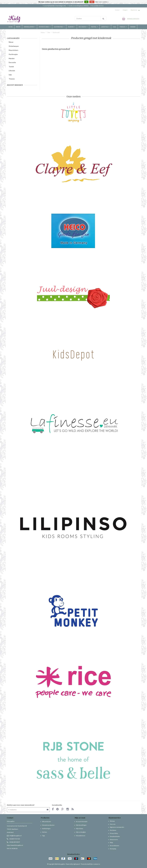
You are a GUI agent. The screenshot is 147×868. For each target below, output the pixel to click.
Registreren (134, 10)
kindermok (56, 32)
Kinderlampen (30, 27)
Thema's (123, 27)
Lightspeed (76, 864)
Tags (49, 32)
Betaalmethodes (115, 836)
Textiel (94, 27)
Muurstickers (45, 27)
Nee (92, 2)
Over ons (113, 824)
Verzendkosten (114, 846)
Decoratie (83, 27)
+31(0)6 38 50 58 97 (13, 842)
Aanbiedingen (46, 829)
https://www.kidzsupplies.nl (15, 845)
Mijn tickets (80, 829)
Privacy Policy (114, 833)
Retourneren (114, 840)
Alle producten (47, 822)
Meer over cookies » (102, 2)
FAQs (111, 842)
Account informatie (82, 822)
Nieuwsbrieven (81, 836)
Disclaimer (113, 830)
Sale (114, 27)
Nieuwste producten (48, 825)
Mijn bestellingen (81, 825)
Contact (117, 10)
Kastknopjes (59, 27)
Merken (133, 27)
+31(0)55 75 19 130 (13, 839)
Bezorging (113, 849)
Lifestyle (105, 27)
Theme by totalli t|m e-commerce (90, 864)
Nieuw (18, 27)
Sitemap (112, 821)
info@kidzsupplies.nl (14, 836)
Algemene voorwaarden (117, 827)
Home (11, 27)
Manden (72, 27)
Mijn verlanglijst (81, 832)
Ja (86, 2)
